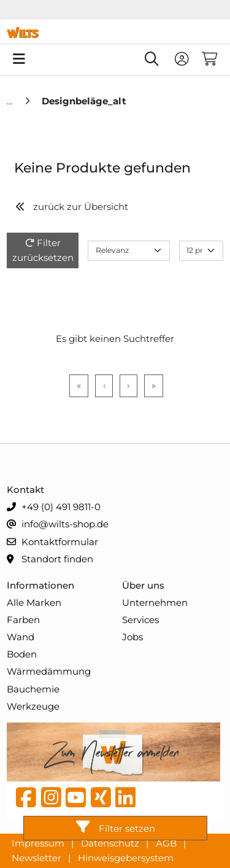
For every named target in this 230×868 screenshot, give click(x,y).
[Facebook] (26, 800)
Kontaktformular (52, 542)
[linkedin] (125, 800)
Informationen (40, 585)
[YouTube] (76, 800)
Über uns (143, 585)
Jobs (132, 637)
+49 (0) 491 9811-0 (54, 507)
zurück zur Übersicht (71, 207)
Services (140, 620)
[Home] (11, 101)
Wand (21, 637)
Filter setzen (115, 827)
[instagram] (51, 800)
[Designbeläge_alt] (84, 101)
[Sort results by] (129, 251)
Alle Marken (34, 603)
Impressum (39, 843)
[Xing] (101, 800)
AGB (167, 843)
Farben (23, 620)
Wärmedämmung (49, 671)
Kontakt (25, 490)
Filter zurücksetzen (43, 250)
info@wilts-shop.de (58, 525)
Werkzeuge (33, 706)
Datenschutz (111, 843)
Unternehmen (155, 603)
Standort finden (50, 560)
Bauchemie (33, 689)
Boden (22, 654)
